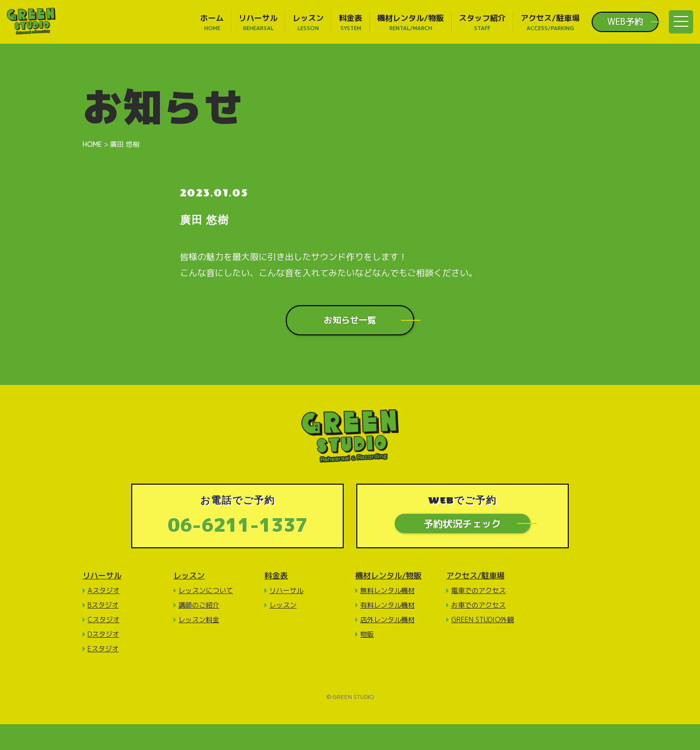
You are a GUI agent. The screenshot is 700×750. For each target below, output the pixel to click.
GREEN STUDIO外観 (482, 619)
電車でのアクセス (478, 590)
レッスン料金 (199, 619)
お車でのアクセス (478, 605)
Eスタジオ (103, 649)
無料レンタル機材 (387, 590)
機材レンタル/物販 (388, 576)
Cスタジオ (104, 619)
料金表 (276, 576)
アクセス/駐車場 (475, 576)
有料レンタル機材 (387, 605)
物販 (367, 634)
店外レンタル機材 (387, 619)
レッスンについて (206, 590)
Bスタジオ (103, 605)
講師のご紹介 (199, 605)
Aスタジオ (104, 590)
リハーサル (102, 576)
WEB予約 (625, 22)
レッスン (189, 576)
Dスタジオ (103, 634)
